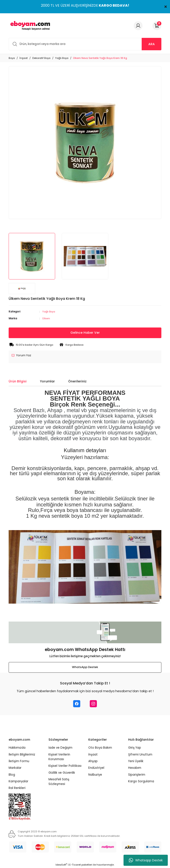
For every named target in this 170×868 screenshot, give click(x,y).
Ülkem (46, 318)
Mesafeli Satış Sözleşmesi (59, 782)
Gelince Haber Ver (85, 333)
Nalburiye (95, 775)
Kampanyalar (18, 781)
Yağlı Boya (49, 312)
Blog (12, 775)
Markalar (15, 768)
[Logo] (29, 26)
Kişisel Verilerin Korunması (59, 757)
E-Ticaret (75, 865)
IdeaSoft (61, 865)
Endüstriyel (96, 768)
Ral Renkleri (17, 788)
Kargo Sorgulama (141, 781)
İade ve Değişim (60, 748)
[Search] (85, 44)
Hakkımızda (17, 748)
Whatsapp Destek (146, 860)
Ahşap (93, 761)
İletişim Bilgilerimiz (22, 755)
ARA (152, 44)
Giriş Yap (135, 748)
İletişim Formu (19, 761)
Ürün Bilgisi (18, 381)
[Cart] (157, 26)
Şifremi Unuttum (140, 755)
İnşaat (93, 755)
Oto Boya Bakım (100, 748)
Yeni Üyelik (136, 761)
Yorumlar (47, 381)
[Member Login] (138, 26)
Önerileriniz (77, 381)
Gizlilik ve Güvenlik (62, 773)
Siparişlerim (137, 775)
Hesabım (135, 768)
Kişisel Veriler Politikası (65, 766)
